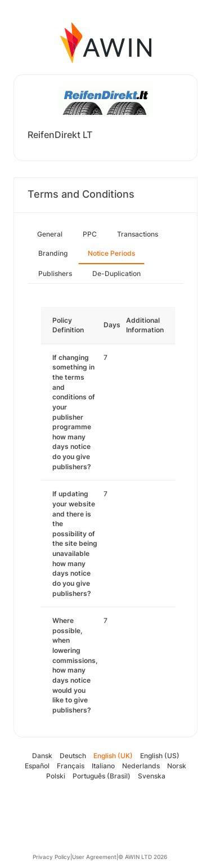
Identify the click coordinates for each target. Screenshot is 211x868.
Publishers (55, 273)
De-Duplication (116, 273)
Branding (53, 253)
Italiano (103, 766)
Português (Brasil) (102, 776)
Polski (56, 776)
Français (71, 766)
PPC (90, 234)
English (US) (160, 756)
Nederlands (141, 766)
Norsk (177, 766)
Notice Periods (111, 253)
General (50, 234)
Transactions (138, 234)
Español (37, 766)
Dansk (42, 756)
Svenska (152, 776)
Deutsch (73, 756)
